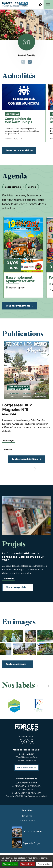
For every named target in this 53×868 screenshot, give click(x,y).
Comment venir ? (27, 821)
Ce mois (32, 187)
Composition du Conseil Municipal (19, 121)
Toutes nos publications (25, 459)
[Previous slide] (23, 62)
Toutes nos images (16, 664)
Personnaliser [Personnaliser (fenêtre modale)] (44, 864)
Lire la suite (8, 578)
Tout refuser (27, 864)
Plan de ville (27, 816)
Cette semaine (13, 187)
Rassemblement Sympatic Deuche (20, 279)
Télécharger (9, 440)
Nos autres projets (16, 587)
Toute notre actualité (18, 150)
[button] (21, 469)
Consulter (8, 449)
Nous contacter (25, 768)
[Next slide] (30, 62)
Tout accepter (10, 864)
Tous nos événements (18, 306)
